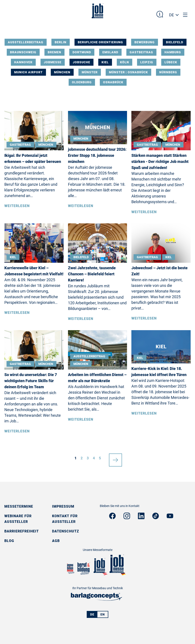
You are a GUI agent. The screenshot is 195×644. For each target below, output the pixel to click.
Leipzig (147, 62)
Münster (90, 72)
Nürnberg (168, 72)
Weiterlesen (17, 206)
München (62, 72)
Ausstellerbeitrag (26, 42)
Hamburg (173, 52)
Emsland (110, 52)
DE (171, 15)
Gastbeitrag (141, 52)
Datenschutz (66, 531)
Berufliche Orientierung (100, 42)
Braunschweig (23, 52)
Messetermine (19, 506)
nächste (115, 458)
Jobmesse (53, 62)
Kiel (105, 62)
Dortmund (82, 52)
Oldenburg (82, 82)
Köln (125, 62)
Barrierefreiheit (22, 531)
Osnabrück (113, 82)
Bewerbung (145, 42)
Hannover (23, 62)
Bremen (54, 52)
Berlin (61, 42)
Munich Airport (28, 72)
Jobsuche (81, 62)
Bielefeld (175, 42)
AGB (56, 541)
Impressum (63, 506)
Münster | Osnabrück (128, 72)
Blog (9, 541)
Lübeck (171, 62)
